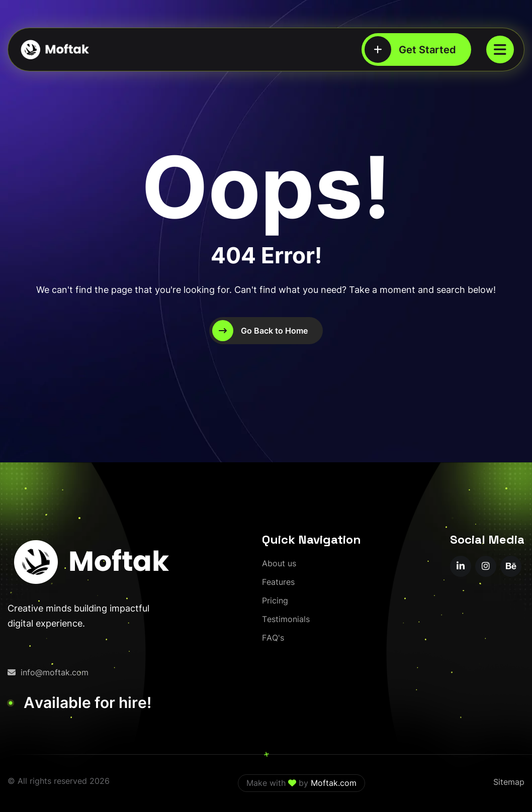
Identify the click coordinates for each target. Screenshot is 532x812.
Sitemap (509, 782)
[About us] (279, 564)
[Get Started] (416, 49)
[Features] (278, 582)
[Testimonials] (286, 619)
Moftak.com (334, 783)
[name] (500, 49)
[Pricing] (275, 601)
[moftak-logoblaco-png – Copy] (54, 49)
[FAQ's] (273, 638)
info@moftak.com (48, 672)
